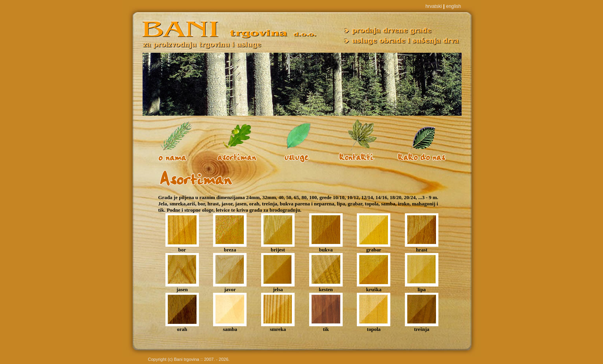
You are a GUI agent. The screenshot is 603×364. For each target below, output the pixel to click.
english (453, 6)
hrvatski (433, 6)
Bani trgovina (187, 359)
